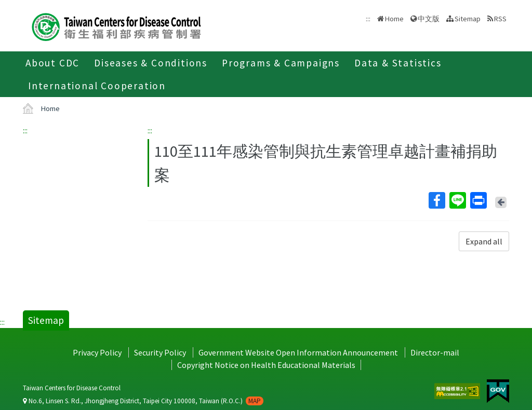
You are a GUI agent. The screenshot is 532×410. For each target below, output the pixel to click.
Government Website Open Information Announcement (298, 352)
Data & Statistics (398, 63)
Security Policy (160, 352)
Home (394, 19)
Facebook (436, 200)
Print (478, 200)
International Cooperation (97, 86)
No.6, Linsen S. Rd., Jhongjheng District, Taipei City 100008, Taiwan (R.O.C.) (143, 401)
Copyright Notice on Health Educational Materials (266, 365)
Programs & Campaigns (281, 63)
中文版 (429, 19)
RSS (500, 19)
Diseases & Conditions (151, 63)
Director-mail (435, 352)
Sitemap (468, 19)
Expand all (484, 241)
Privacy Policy (97, 352)
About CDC (52, 63)
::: (25, 130)
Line (457, 200)
